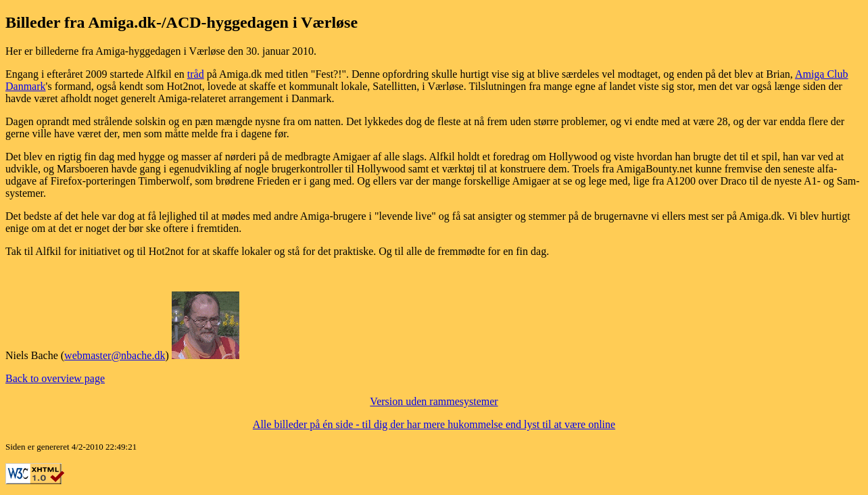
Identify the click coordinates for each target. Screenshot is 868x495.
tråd (196, 74)
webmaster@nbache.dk (115, 355)
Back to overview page (55, 378)
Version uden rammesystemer (434, 401)
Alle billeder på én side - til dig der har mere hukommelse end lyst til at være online (434, 424)
